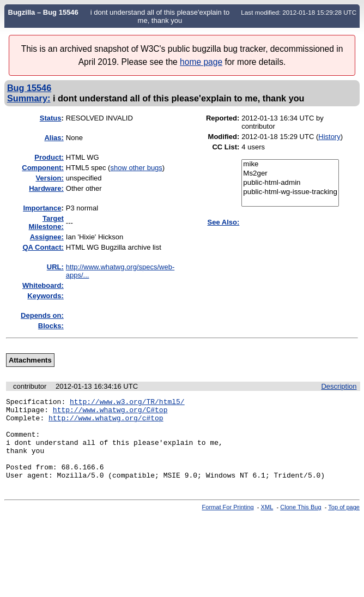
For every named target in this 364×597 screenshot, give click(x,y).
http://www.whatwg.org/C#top (110, 413)
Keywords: (45, 296)
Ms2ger (290, 174)
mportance (42, 208)
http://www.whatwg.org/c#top (106, 423)
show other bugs (136, 168)
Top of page (344, 523)
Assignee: (47, 237)
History (329, 137)
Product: (49, 157)
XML (267, 523)
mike (290, 164)
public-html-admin (290, 183)
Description (339, 386)
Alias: (54, 138)
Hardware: (46, 188)
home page (201, 62)
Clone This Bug (301, 523)
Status (51, 118)
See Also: (224, 222)
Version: (50, 178)
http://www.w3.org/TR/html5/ (127, 403)
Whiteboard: (43, 285)
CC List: (226, 147)
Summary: (29, 98)
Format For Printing (228, 523)
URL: (55, 267)
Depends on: (42, 315)
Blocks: (51, 326)
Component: (43, 168)
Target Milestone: (46, 222)
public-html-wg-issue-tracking (290, 192)
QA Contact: (43, 247)
